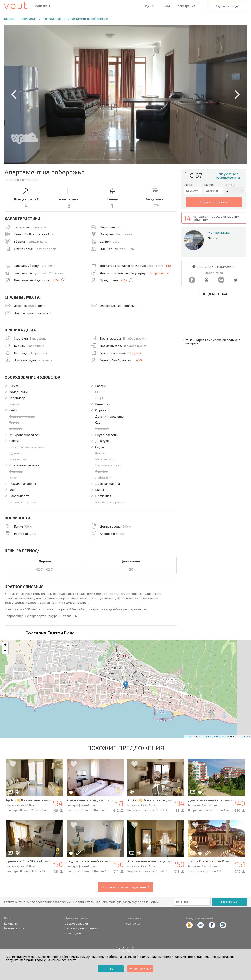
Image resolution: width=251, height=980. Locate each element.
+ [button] (5, 645)
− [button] (5, 651)
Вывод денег (74, 933)
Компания (11, 923)
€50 (139, 360)
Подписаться (229, 902)
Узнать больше (140, 969)
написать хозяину (214, 202)
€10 (168, 266)
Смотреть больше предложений (125, 887)
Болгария (29, 19)
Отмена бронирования (81, 928)
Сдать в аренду (227, 6)
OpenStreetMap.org (215, 736)
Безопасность (14, 928)
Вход (166, 6)
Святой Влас (52, 19)
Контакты (43, 6)
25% (56, 280)
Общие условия (76, 923)
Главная (10, 19)
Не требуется (159, 273)
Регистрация (185, 6)
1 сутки (135, 353)
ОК (111, 969)
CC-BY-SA (245, 736)
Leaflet (188, 736)
